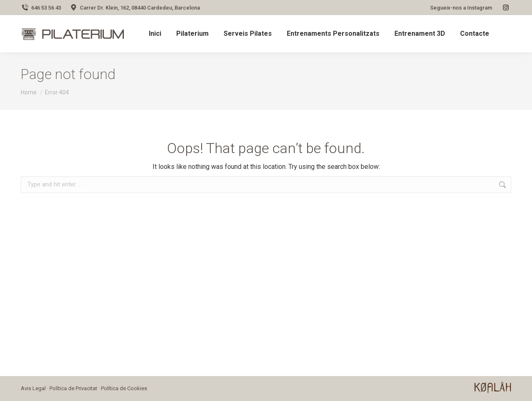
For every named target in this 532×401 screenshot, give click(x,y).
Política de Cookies (124, 388)
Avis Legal (33, 388)
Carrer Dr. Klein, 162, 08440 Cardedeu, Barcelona (135, 8)
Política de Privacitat (73, 388)
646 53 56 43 (41, 8)
